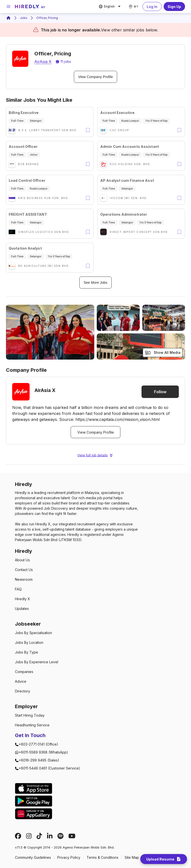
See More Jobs (95, 283)
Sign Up (174, 6)
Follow (160, 392)
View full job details (95, 455)
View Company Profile (95, 77)
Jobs (24, 18)
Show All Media (163, 353)
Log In (152, 6)
